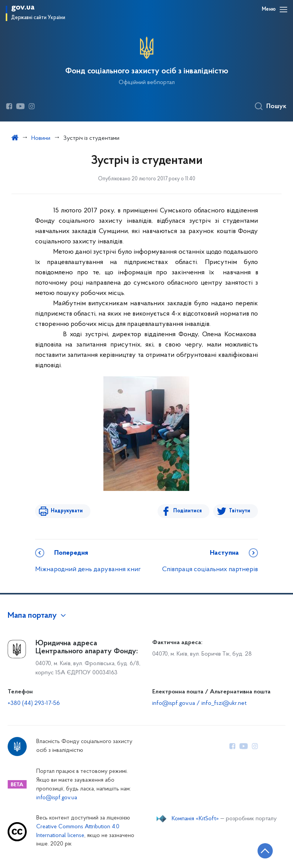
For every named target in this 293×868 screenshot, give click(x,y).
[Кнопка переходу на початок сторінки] (264, 851)
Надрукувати (66, 511)
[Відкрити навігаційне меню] (283, 10)
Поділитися (188, 511)
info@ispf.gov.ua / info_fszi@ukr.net (199, 703)
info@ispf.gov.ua (57, 798)
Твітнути (240, 511)
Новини (41, 138)
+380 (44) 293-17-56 (34, 703)
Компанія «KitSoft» (195, 819)
